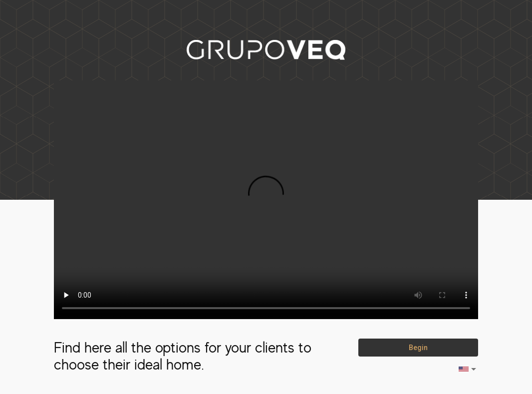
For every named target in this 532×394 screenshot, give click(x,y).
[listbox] (468, 369)
